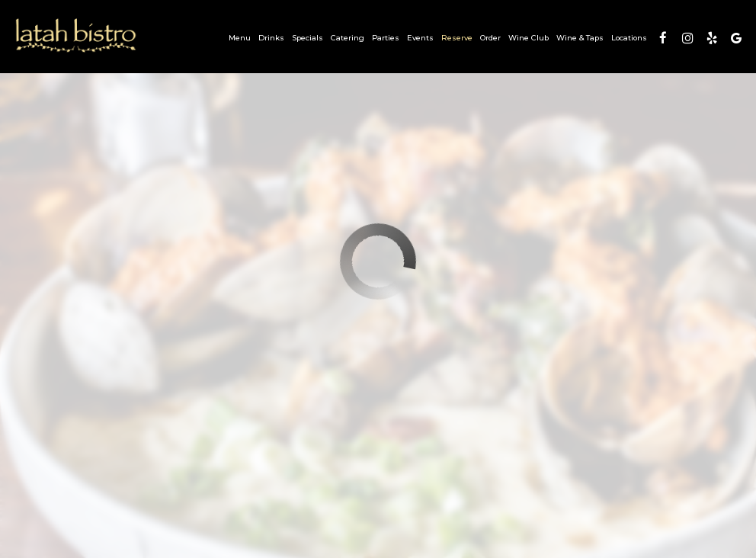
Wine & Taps (580, 38)
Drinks (271, 38)
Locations (629, 38)
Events (420, 38)
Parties (386, 38)
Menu (240, 38)
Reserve (457, 38)
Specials (308, 38)
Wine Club (529, 38)
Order (490, 38)
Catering (348, 38)
